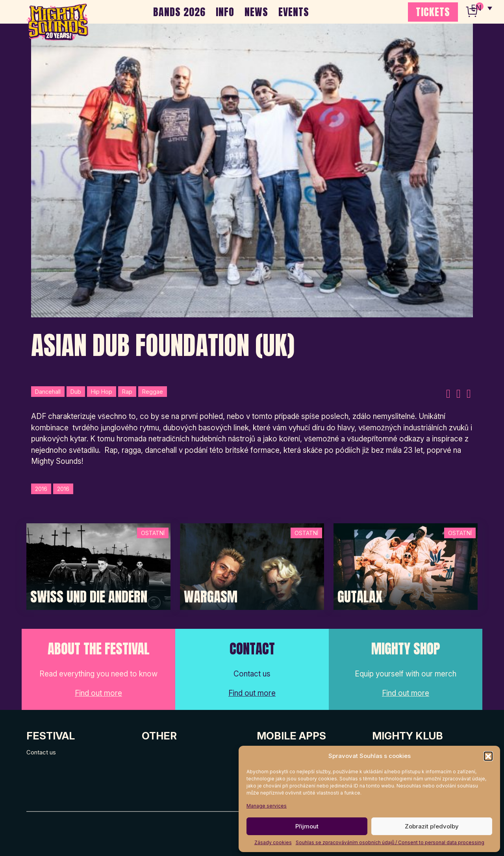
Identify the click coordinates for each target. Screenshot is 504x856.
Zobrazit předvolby (432, 826)
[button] (488, 756)
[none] (482, 8)
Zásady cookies (273, 842)
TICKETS (433, 12)
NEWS (256, 12)
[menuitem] (482, 8)
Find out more (98, 693)
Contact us (41, 752)
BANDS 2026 (179, 12)
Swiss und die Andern (89, 597)
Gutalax (360, 597)
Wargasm (211, 597)
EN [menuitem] (476, 8)
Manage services (267, 806)
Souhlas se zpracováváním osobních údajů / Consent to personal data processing (390, 842)
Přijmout (307, 826)
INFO (225, 12)
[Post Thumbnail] (98, 566)
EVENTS (294, 12)
